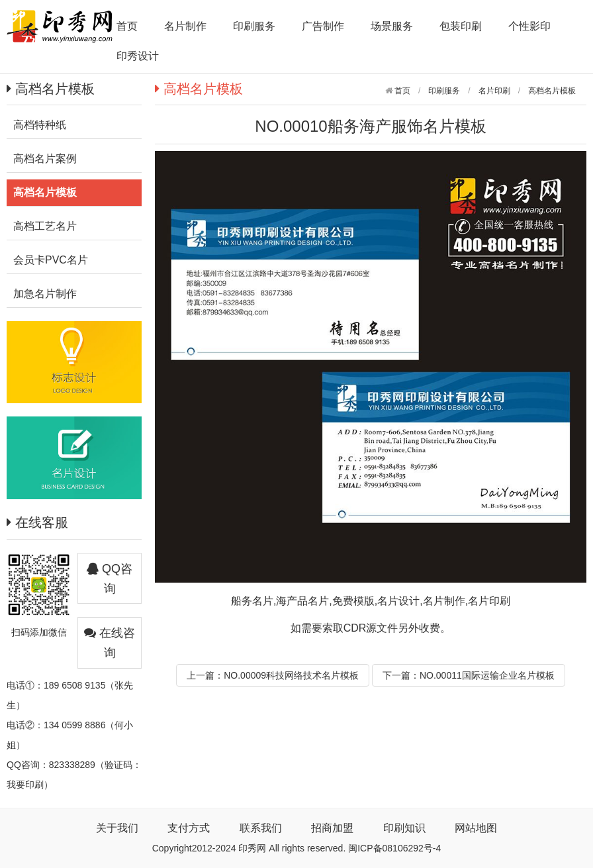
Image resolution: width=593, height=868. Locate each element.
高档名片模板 (552, 91)
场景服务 (392, 26)
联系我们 (261, 828)
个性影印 (529, 26)
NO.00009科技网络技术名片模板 (291, 675)
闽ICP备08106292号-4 (394, 848)
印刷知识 (404, 828)
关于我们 (117, 828)
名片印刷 (494, 91)
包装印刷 (461, 26)
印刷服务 (254, 26)
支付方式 (189, 828)
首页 (127, 26)
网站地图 (476, 828)
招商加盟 (332, 828)
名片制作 (185, 26)
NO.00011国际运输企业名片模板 (487, 675)
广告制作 (323, 26)
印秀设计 (138, 56)
